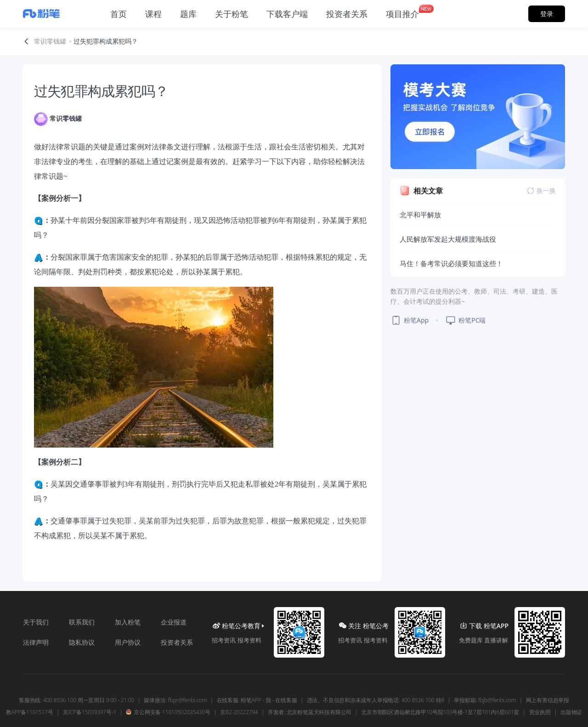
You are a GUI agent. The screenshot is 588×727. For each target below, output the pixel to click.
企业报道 (174, 622)
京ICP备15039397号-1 (90, 712)
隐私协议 (82, 642)
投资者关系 (177, 642)
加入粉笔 (128, 622)
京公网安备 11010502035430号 (168, 712)
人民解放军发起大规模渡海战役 (448, 239)
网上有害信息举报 (548, 700)
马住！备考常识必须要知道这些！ (451, 263)
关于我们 (36, 622)
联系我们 (82, 622)
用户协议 (128, 642)
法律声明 (36, 642)
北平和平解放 (420, 215)
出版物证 (571, 712)
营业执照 (540, 712)
